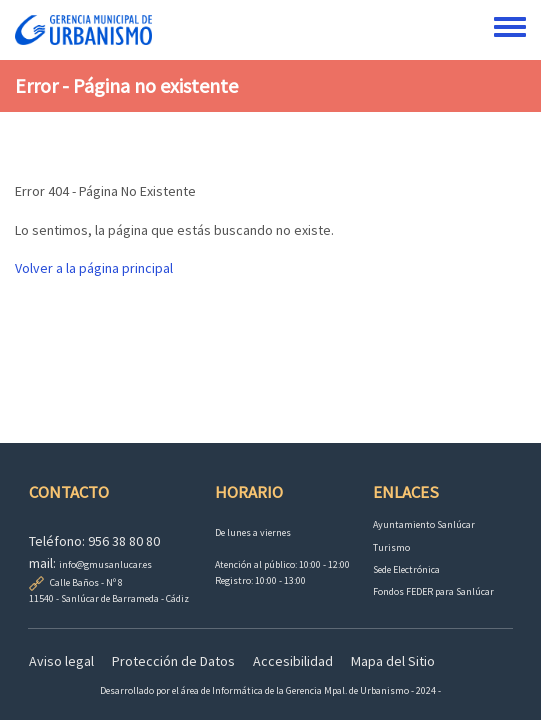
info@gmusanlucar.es (105, 564)
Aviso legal (61, 661)
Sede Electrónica (406, 569)
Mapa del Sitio (393, 661)
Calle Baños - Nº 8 (86, 582)
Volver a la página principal (94, 268)
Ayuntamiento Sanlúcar (424, 524)
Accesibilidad (293, 661)
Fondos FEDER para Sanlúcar (433, 591)
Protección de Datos (173, 661)
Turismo (391, 547)
